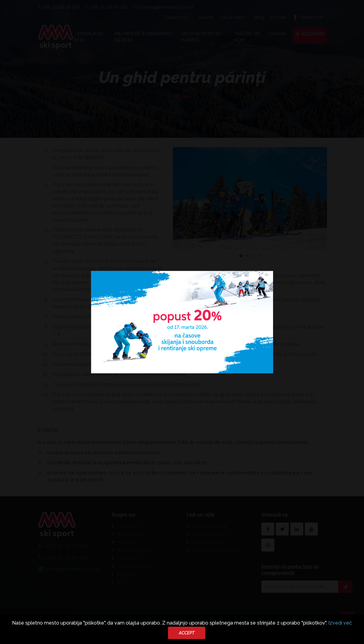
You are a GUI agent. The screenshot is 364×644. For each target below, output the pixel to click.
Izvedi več (340, 623)
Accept (187, 633)
